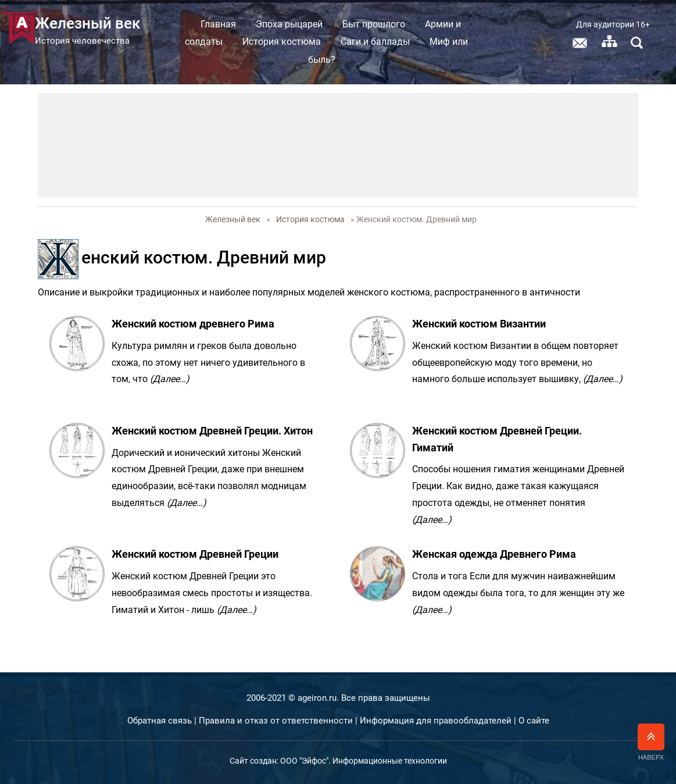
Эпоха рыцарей (301, 24)
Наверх (651, 742)
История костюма (293, 42)
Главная (230, 24)
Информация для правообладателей (436, 721)
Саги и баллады (387, 42)
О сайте (534, 721)
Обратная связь (160, 721)
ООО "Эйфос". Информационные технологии (364, 761)
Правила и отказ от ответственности (276, 721)
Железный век (233, 219)
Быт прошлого (385, 24)
